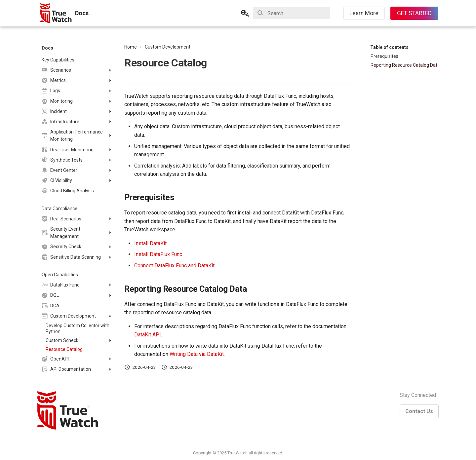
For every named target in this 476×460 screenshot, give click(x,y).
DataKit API (148, 335)
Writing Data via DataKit (197, 354)
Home (131, 47)
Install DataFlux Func (158, 254)
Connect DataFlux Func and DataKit (174, 266)
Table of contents (389, 47)
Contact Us (419, 411)
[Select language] (245, 13)
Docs (47, 48)
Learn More (364, 13)
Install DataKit (150, 243)
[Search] (292, 13)
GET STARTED (414, 13)
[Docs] (56, 13)
